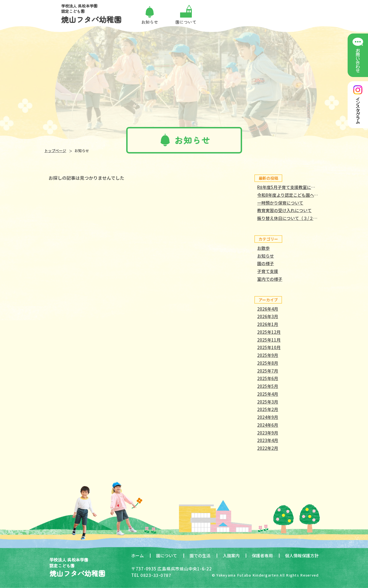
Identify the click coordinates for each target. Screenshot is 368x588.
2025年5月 (268, 386)
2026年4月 (268, 309)
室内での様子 (270, 279)
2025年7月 (268, 371)
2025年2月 (268, 409)
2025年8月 (268, 363)
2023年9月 (268, 433)
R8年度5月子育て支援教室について (290, 187)
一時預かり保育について (280, 203)
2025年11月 (269, 340)
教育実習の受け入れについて (284, 210)
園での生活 (200, 555)
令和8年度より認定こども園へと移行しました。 (302, 195)
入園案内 (231, 555)
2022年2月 (268, 448)
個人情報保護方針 (302, 555)
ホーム (138, 555)
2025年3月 (268, 402)
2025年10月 (269, 347)
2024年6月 (268, 425)
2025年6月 (268, 378)
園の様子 (266, 263)
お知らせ (266, 256)
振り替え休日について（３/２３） (289, 218)
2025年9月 (268, 355)
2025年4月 (268, 394)
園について (167, 555)
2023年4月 (268, 440)
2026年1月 (268, 324)
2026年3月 (268, 316)
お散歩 (263, 248)
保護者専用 (262, 555)
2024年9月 (268, 417)
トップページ (55, 151)
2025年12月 (269, 332)
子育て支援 (268, 271)
